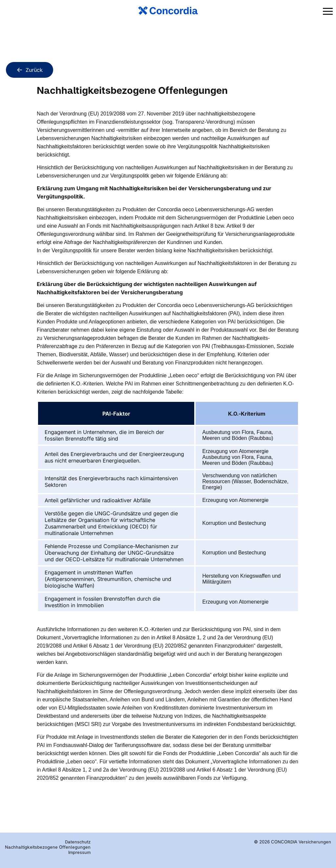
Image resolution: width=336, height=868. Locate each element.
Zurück (30, 70)
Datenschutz (78, 842)
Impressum (79, 852)
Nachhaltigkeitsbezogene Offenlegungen (48, 847)
